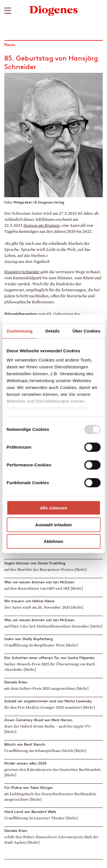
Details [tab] (53, 331)
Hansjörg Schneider (22, 272)
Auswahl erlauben (53, 525)
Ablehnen (53, 541)
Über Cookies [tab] (86, 331)
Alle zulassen (53, 508)
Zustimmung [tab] (20, 331)
